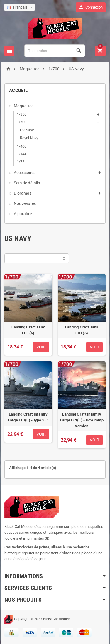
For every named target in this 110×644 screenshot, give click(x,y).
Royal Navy (29, 138)
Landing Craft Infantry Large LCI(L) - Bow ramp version (82, 420)
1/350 (22, 114)
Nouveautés (25, 203)
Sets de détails (27, 183)
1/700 (22, 122)
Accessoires (25, 173)
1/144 (22, 154)
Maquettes (24, 106)
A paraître (23, 214)
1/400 (22, 146)
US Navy (27, 130)
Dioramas (23, 193)
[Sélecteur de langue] (20, 7)
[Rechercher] (55, 51)
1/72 (21, 162)
